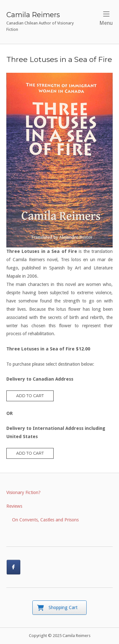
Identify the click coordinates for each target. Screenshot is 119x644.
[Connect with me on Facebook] (13, 567)
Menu (106, 19)
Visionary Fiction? (23, 492)
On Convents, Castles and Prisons (45, 520)
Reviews (14, 506)
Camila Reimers (33, 15)
